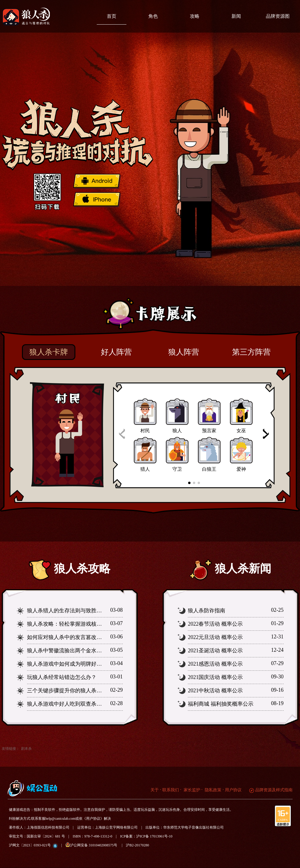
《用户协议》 (93, 819)
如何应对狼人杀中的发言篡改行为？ (70, 637)
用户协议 (233, 790)
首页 (112, 16)
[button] (266, 434)
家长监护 (191, 790)
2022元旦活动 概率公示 (215, 637)
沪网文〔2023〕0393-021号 (30, 845)
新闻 (236, 16)
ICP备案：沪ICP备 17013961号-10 (146, 836)
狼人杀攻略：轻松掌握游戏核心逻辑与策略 (78, 624)
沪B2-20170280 (137, 845)
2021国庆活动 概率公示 (215, 677)
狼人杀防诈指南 (207, 611)
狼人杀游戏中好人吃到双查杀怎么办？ (72, 704)
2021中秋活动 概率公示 (215, 691)
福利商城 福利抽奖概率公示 (221, 704)
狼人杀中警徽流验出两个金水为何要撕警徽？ (80, 651)
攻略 (195, 16)
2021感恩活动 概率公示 (215, 664)
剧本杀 (26, 749)
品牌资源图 (278, 16)
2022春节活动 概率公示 (215, 624)
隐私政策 (213, 790)
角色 (153, 16)
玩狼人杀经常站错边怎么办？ (62, 677)
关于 (155, 790)
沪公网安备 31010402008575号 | (96, 845)
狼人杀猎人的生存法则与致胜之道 (67, 611)
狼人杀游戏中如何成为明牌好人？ (67, 664)
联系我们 (171, 790)
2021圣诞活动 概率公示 (215, 651)
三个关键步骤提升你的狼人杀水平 (67, 691)
